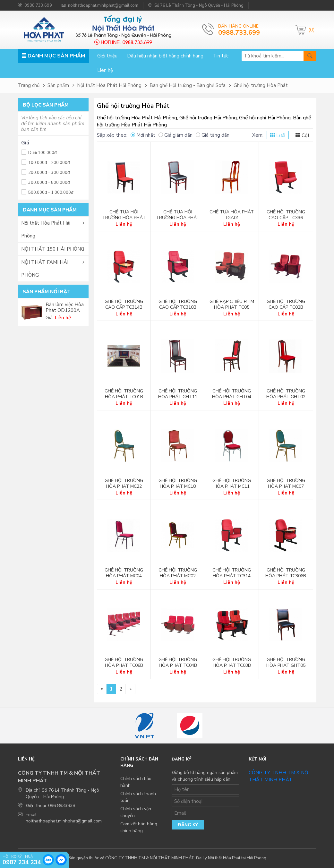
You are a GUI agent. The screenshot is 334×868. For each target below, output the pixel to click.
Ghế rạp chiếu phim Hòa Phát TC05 (232, 305)
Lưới (278, 135)
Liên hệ (105, 70)
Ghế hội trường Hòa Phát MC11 (232, 484)
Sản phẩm (58, 85)
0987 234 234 (22, 862)
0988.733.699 (35, 5)
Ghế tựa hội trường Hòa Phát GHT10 (178, 218)
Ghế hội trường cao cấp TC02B (286, 305)
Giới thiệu (107, 56)
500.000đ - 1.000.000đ (47, 192)
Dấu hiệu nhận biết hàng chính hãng (165, 56)
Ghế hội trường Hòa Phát (261, 85)
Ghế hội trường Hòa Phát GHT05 (286, 663)
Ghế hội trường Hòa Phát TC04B (178, 663)
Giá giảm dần (176, 135)
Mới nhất (143, 135)
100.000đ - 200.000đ (46, 162)
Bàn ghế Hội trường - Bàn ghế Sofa (188, 85)
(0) (312, 30)
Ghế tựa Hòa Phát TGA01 (232, 215)
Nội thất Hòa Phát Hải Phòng (109, 85)
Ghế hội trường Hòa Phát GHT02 (286, 394)
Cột (303, 135)
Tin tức (221, 56)
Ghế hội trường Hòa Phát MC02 (178, 573)
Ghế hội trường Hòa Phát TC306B (286, 573)
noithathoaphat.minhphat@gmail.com (100, 5)
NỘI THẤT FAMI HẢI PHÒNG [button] (45, 269)
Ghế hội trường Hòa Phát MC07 (286, 484)
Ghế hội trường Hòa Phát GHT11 (178, 394)
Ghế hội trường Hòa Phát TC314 (232, 573)
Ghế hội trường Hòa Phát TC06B (124, 663)
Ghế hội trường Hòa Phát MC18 (178, 484)
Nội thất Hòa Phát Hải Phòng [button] (46, 229)
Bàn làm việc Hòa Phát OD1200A (65, 307)
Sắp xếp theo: (112, 135)
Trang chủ (29, 85)
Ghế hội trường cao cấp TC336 (286, 215)
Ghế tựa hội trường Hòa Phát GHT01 (124, 218)
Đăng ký (188, 825)
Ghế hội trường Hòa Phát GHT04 (232, 394)
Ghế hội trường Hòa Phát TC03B (232, 663)
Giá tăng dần (213, 135)
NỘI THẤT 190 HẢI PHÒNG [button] (53, 249)
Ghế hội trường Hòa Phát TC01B (124, 394)
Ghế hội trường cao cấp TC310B (178, 305)
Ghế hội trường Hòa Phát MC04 (124, 573)
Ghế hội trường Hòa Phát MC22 (124, 484)
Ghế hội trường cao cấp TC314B (124, 305)
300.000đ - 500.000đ (46, 182)
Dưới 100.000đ (39, 152)
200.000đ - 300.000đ (46, 172)
